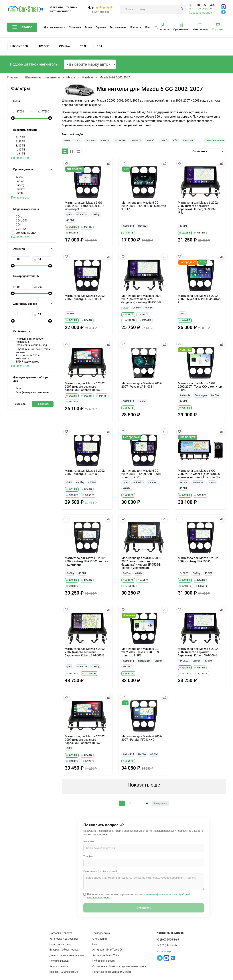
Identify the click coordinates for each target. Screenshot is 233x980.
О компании (99, 939)
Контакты (136, 27)
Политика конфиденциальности (111, 972)
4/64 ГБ (105, 140)
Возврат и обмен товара (64, 950)
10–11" (163, 140)
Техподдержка (118, 27)
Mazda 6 (87, 77)
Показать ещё (214, 140)
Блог (148, 27)
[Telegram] (223, 12)
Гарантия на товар (61, 944)
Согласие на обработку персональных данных (120, 966)
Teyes (67, 140)
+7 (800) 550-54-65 (168, 940)
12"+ (175, 140)
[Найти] (182, 9)
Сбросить (20, 404)
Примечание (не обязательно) (100, 871)
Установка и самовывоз (64, 939)
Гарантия (101, 27)
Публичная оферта (103, 961)
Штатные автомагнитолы (42, 77)
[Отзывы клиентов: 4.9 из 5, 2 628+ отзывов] (100, 9)
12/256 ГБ (136, 140)
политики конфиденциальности (159, 894)
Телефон (89, 856)
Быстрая (188, 140)
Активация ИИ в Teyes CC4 (108, 950)
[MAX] (223, 7)
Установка (75, 27)
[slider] (13, 118)
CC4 (99, 46)
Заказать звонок (201, 13)
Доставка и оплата (55, 27)
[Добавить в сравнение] (108, 163)
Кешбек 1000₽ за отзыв (64, 972)
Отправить (144, 908)
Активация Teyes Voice (106, 955)
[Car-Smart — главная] (25, 9)
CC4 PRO (91, 140)
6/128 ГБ (120, 140)
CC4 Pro (65, 46)
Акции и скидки (59, 966)
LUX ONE (44, 46)
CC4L (83, 46)
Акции (88, 27)
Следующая (160, 803)
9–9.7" (150, 140)
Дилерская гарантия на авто (67, 955)
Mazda (71, 77)
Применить (43, 404)
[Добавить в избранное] (66, 163)
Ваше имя (89, 841)
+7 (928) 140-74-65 (167, 945)
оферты (138, 894)
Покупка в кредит (60, 961)
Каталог (22, 27)
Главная (13, 77)
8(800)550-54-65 (203, 5)
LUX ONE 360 (19, 46)
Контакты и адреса (170, 933)
